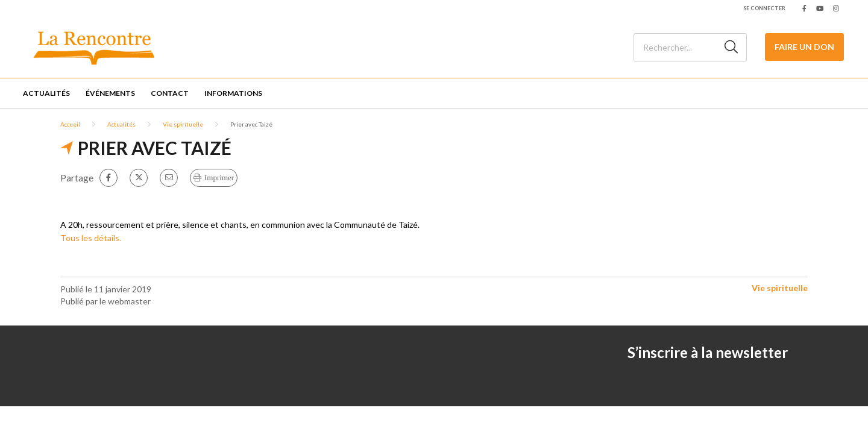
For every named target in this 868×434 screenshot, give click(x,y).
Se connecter (764, 8)
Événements (110, 93)
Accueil (70, 124)
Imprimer (219, 178)
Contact (170, 93)
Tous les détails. (92, 238)
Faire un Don (804, 47)
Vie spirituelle (183, 124)
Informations (233, 93)
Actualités (46, 93)
